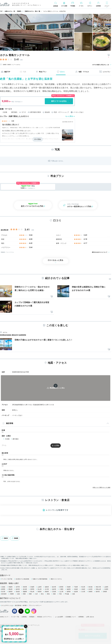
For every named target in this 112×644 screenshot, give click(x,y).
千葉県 (76, 587)
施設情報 (8, 423)
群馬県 (61, 587)
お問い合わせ (90, 617)
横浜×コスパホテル (56, 579)
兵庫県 (106, 589)
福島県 (47, 587)
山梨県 (106, 587)
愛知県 (10, 589)
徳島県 (10, 592)
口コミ (61, 72)
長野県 (32, 589)
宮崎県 (105, 592)
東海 (48, 594)
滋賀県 (69, 589)
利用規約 (32, 617)
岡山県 (32, 592)
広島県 (54, 592)
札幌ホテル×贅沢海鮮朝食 (40, 579)
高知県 (18, 592)
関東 (24, 594)
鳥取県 (40, 592)
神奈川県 (98, 587)
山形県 (40, 587)
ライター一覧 (15, 617)
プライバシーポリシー (35, 605)
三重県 (61, 589)
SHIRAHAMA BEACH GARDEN (13, 335)
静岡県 (3, 589)
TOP (1, 11)
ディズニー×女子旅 (7, 579)
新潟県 (25, 589)
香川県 (3, 592)
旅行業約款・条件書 (21, 605)
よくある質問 (59, 617)
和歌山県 (98, 589)
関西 (30, 594)
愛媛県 (25, 592)
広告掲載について (71, 617)
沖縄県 (12, 594)
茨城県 (69, 587)
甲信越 (67, 594)
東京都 (90, 587)
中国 (60, 594)
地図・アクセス (82, 72)
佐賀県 (76, 592)
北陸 (74, 594)
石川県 (47, 589)
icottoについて (4, 617)
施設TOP (6, 72)
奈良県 (90, 589)
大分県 (83, 592)
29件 (21, 60)
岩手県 (18, 587)
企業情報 (24, 617)
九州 (36, 594)
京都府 (76, 589)
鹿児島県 (4, 594)
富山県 (40, 589)
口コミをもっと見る (56, 260)
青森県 (10, 587)
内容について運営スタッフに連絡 (101, 487)
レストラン (105, 72)
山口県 (61, 592)
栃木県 (54, 587)
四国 (54, 594)
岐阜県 (18, 589)
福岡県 (69, 592)
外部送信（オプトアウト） (45, 617)
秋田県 (25, 587)
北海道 (3, 587)
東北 (42, 594)
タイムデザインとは (7, 605)
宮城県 (32, 587)
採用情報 (81, 617)
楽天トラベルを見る (59, 101)
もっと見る (69, 116)
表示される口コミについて (100, 252)
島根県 (47, 592)
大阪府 (83, 589)
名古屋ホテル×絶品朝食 (22, 579)
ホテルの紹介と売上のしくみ (101, 65)
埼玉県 (83, 587)
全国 (18, 594)
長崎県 (90, 592)
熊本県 (98, 592)
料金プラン (41, 72)
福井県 (54, 589)
